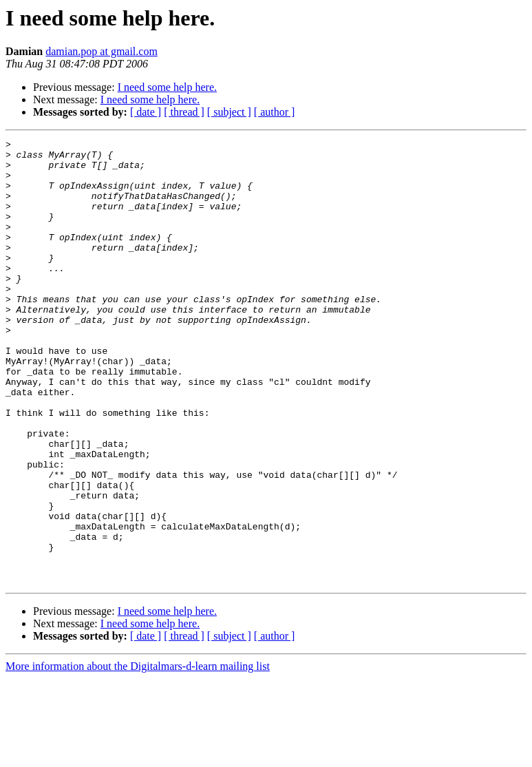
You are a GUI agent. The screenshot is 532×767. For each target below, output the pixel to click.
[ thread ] (184, 112)
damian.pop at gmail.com (102, 51)
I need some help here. (167, 87)
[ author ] (275, 112)
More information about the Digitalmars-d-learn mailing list (138, 755)
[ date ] (146, 112)
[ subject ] (229, 112)
